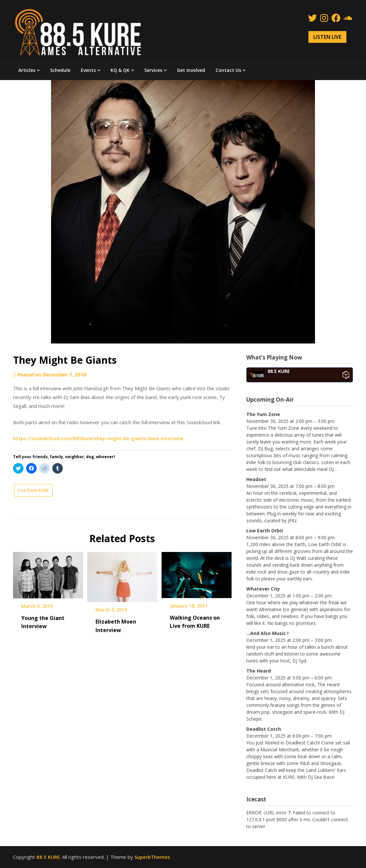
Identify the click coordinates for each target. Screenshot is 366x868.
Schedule (60, 70)
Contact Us (228, 70)
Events (88, 70)
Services (153, 70)
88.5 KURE (48, 857)
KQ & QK (120, 70)
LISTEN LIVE (327, 37)
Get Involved (191, 70)
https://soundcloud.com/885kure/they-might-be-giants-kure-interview (98, 438)
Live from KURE (33, 490)
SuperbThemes (152, 857)
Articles (27, 70)
